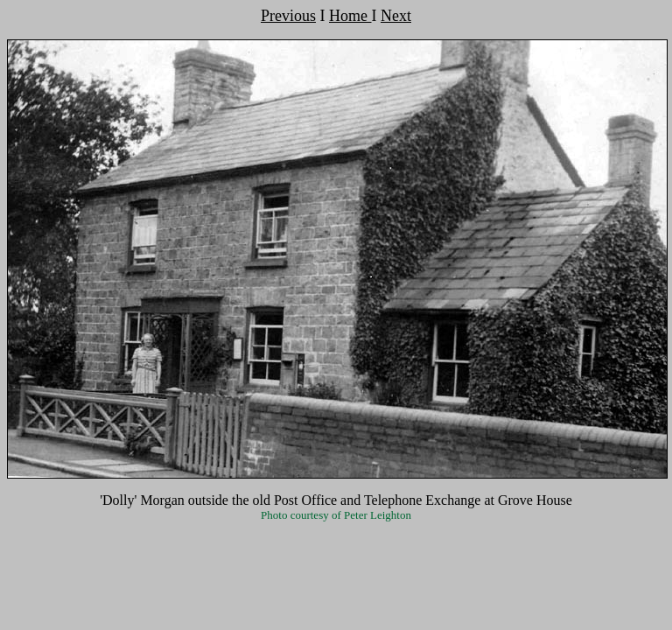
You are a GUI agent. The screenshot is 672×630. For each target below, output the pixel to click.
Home (350, 16)
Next (396, 16)
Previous (288, 16)
